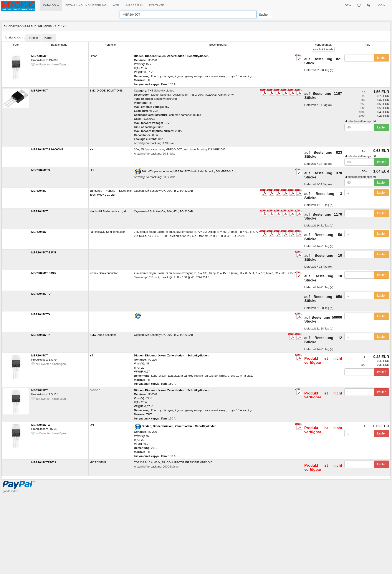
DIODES (95, 390)
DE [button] (348, 5)
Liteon (93, 56)
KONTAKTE (157, 5)
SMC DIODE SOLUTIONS (106, 91)
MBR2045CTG (41, 170)
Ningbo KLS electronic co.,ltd (108, 211)
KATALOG (51, 5)
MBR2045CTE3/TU (44, 462)
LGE (93, 170)
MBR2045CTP (41, 335)
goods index (10, 491)
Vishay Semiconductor (104, 273)
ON (92, 425)
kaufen (382, 58)
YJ (91, 355)
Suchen (264, 15)
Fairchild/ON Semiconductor (107, 232)
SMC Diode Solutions (103, 335)
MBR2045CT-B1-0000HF (47, 149)
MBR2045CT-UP (42, 294)
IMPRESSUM (134, 5)
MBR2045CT (40, 56)
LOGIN (381, 5)
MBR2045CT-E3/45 (44, 252)
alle (323, 49)
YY (92, 149)
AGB (116, 5)
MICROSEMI (98, 462)
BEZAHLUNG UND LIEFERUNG (86, 5)
